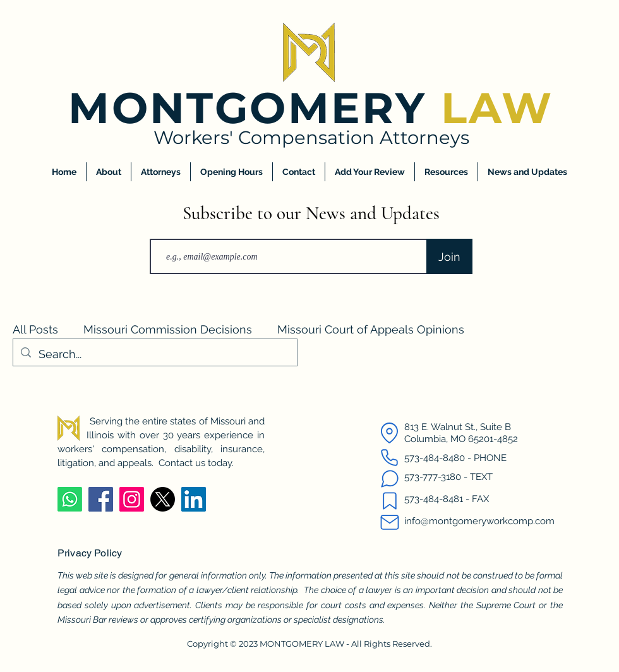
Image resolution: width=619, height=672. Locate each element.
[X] (163, 499)
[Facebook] (101, 499)
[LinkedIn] (194, 499)
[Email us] (389, 522)
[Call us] (389, 457)
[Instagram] (132, 499)
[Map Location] (389, 433)
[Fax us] (390, 501)
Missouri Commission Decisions (168, 329)
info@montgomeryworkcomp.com (479, 521)
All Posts (35, 329)
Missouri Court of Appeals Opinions (371, 329)
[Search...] (154, 354)
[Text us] (390, 479)
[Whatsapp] (70, 499)
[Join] (449, 256)
